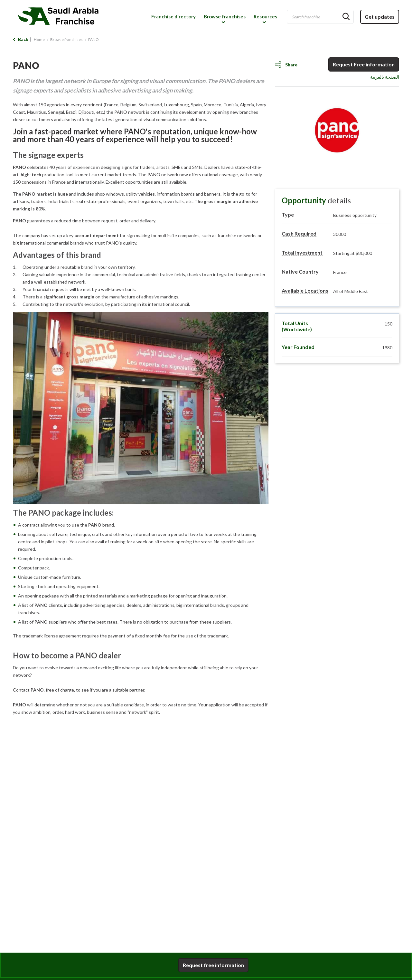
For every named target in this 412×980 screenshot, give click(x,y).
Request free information (213, 965)
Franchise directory (173, 16)
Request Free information (364, 64)
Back (23, 39)
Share (291, 65)
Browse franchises (225, 16)
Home (39, 39)
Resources (265, 16)
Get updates (380, 17)
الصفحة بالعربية (385, 77)
